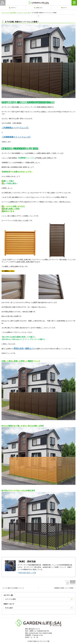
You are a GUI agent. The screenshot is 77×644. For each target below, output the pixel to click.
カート (64, 8)
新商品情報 (73, 581)
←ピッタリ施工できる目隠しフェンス (13, 588)
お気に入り (38, 8)
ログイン (13, 8)
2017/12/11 (73, 582)
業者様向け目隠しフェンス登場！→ (65, 588)
